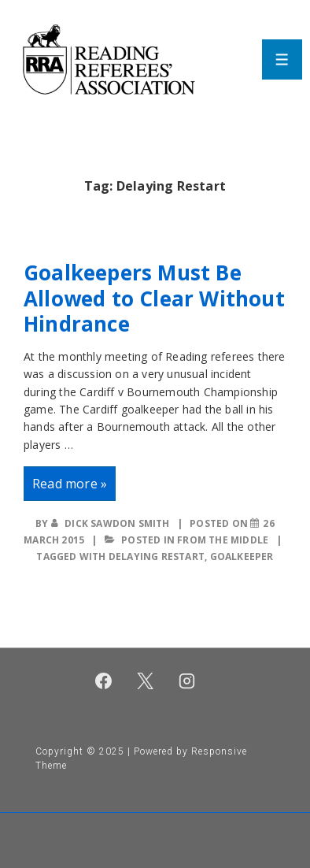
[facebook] (104, 681)
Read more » (70, 487)
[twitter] (146, 681)
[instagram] (186, 681)
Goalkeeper (242, 556)
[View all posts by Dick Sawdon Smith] (112, 523)
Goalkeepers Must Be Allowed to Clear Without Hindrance (154, 298)
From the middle (223, 540)
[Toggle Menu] (282, 59)
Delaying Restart (157, 556)
